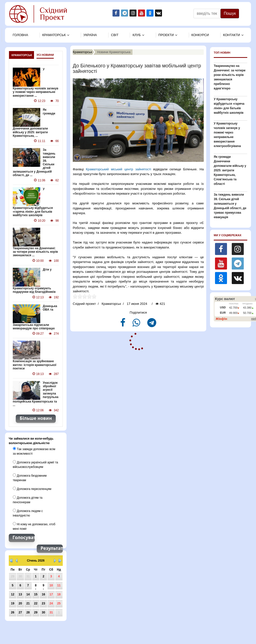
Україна (90, 35)
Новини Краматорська (114, 52)
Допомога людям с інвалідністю (28, 513)
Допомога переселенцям (32, 489)
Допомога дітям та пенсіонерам (28, 500)
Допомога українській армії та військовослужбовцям (35, 464)
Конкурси (200, 35)
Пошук (230, 13)
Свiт (115, 35)
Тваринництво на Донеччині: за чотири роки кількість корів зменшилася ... (35, 252)
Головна (20, 35)
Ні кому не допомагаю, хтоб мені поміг (34, 526)
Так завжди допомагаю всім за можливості (34, 451)
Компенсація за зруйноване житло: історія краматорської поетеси (34, 365)
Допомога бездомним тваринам (30, 478)
